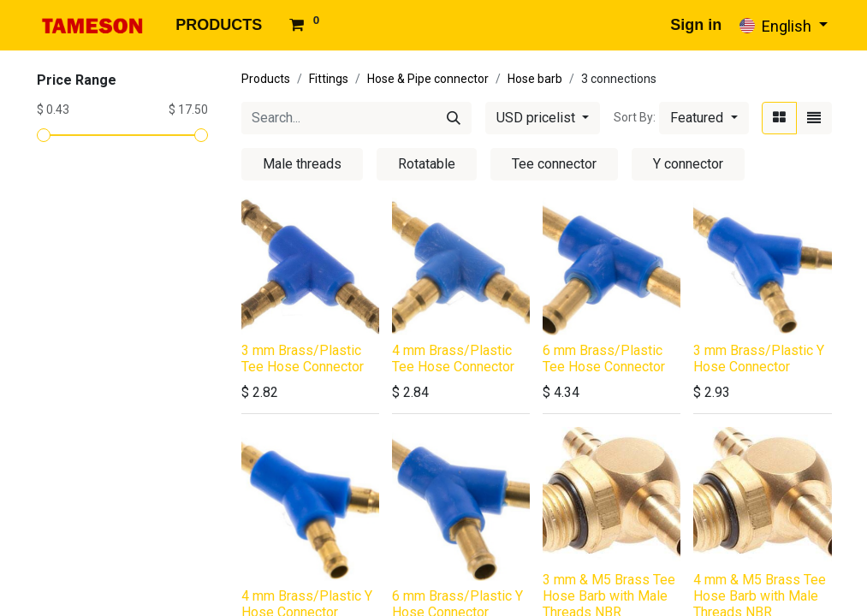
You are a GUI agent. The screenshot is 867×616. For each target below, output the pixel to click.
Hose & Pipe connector (428, 79)
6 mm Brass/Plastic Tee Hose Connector (604, 358)
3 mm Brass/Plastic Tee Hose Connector (303, 358)
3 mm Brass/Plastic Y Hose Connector (759, 358)
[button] (704, 118)
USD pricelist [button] (537, 118)
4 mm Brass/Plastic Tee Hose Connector (453, 358)
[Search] (454, 118)
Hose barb (535, 79)
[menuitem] (219, 25)
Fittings (329, 79)
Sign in (696, 25)
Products (266, 79)
